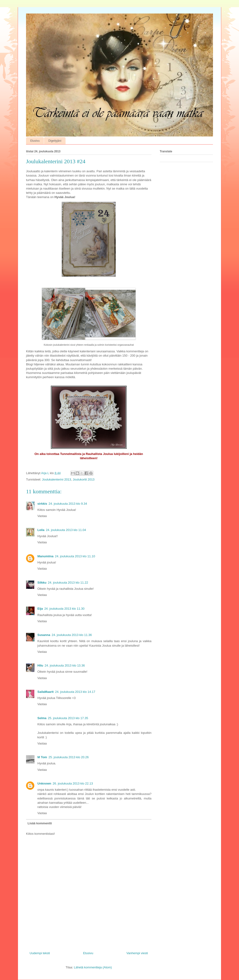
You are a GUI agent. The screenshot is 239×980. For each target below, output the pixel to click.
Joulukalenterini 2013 (56, 479)
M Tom (42, 757)
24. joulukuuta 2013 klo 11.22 (68, 583)
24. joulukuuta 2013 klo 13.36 (65, 665)
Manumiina (45, 556)
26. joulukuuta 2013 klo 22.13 (73, 783)
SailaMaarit (46, 692)
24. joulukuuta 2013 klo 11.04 (66, 530)
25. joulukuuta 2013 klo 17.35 (68, 718)
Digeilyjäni (55, 141)
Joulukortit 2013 (84, 479)
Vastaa (42, 516)
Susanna (44, 635)
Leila (41, 530)
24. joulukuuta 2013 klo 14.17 (75, 692)
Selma (42, 718)
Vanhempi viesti (137, 953)
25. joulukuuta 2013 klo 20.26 (69, 757)
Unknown (44, 783)
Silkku (42, 583)
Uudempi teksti (40, 953)
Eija (40, 609)
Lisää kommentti (40, 823)
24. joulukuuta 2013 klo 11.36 (72, 635)
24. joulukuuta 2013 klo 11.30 (64, 609)
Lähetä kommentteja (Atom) (93, 967)
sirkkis (42, 504)
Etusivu (35, 141)
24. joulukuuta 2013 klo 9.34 (68, 504)
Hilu (40, 665)
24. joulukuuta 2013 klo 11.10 (75, 556)
